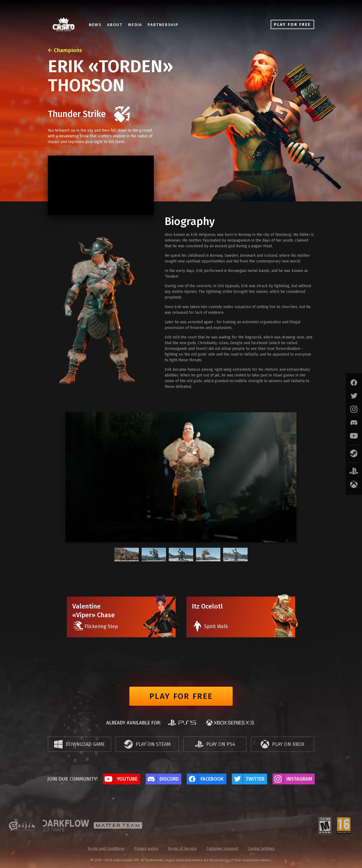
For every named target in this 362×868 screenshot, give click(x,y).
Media (139, 25)
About (119, 25)
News (99, 25)
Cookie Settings (261, 849)
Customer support (222, 849)
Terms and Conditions (106, 849)
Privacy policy (146, 849)
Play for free (181, 696)
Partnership (167, 25)
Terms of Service (182, 849)
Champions (68, 50)
